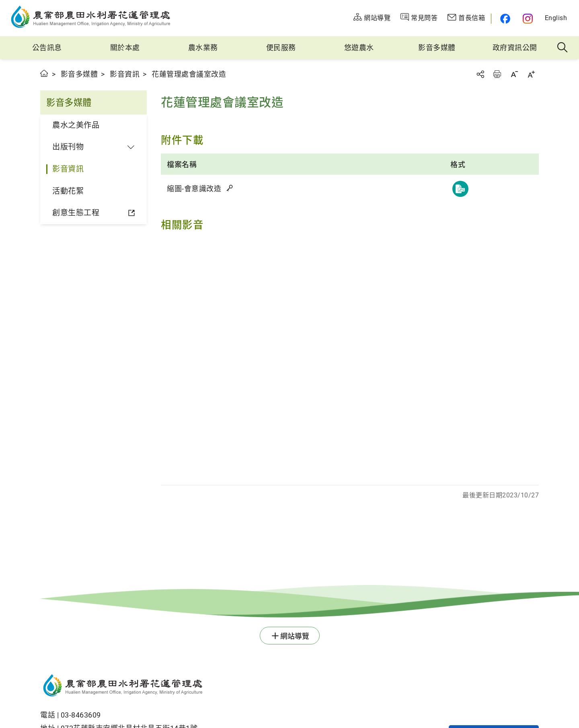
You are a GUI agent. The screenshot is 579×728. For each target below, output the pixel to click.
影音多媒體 (437, 48)
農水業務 (203, 48)
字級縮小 (514, 74)
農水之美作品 (76, 125)
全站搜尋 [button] (563, 48)
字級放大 (531, 74)
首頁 (44, 73)
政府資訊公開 (515, 48)
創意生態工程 (76, 213)
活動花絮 (68, 191)
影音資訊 (125, 74)
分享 (480, 74)
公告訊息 (47, 48)
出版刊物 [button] (68, 147)
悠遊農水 (359, 48)
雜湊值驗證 (230, 188)
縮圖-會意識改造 (200, 189)
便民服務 (281, 48)
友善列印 (497, 74)
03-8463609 (81, 715)
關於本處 (125, 48)
